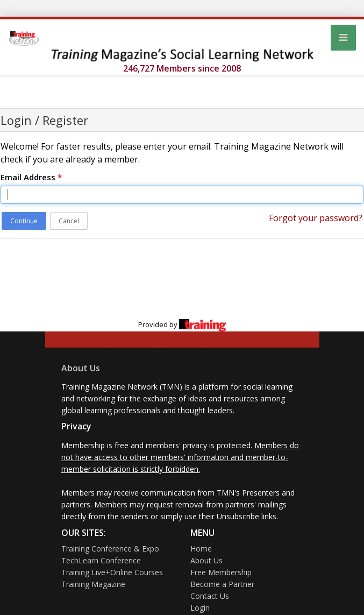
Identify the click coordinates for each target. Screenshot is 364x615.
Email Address (31, 177)
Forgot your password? (316, 218)
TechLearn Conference (101, 560)
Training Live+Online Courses (112, 572)
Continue (24, 221)
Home (201, 549)
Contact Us (210, 596)
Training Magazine (93, 584)
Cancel (69, 221)
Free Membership (221, 572)
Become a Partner (222, 584)
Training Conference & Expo (110, 549)
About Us (81, 368)
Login (200, 608)
